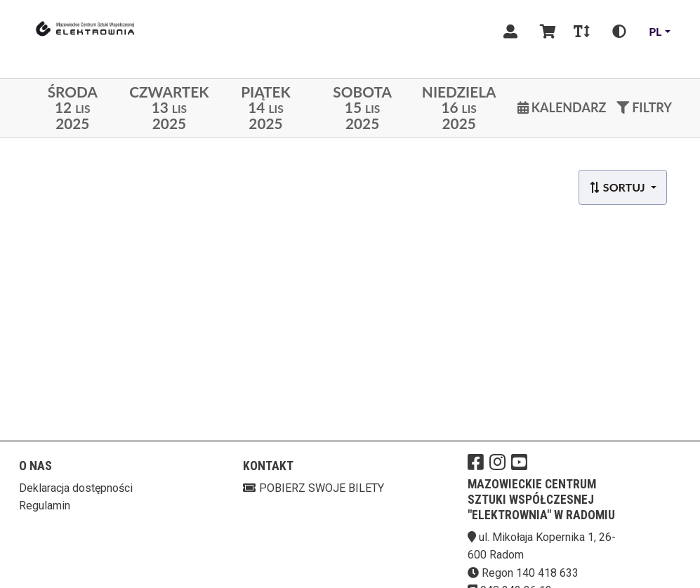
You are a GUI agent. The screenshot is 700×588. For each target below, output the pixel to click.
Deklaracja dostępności (76, 488)
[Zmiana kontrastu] (619, 32)
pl (655, 31)
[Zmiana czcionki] (582, 32)
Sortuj (618, 187)
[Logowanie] (510, 32)
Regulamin (45, 506)
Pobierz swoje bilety (313, 488)
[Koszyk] (546, 32)
